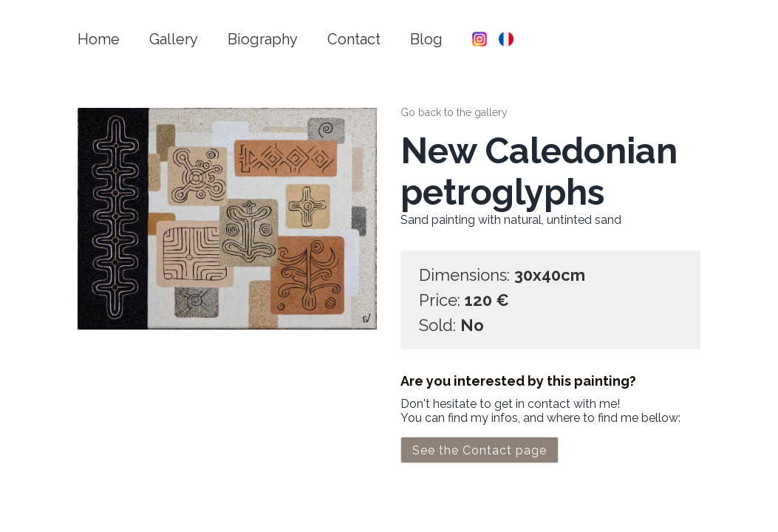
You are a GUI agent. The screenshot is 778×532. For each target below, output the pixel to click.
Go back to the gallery (454, 112)
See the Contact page (480, 450)
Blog (426, 39)
